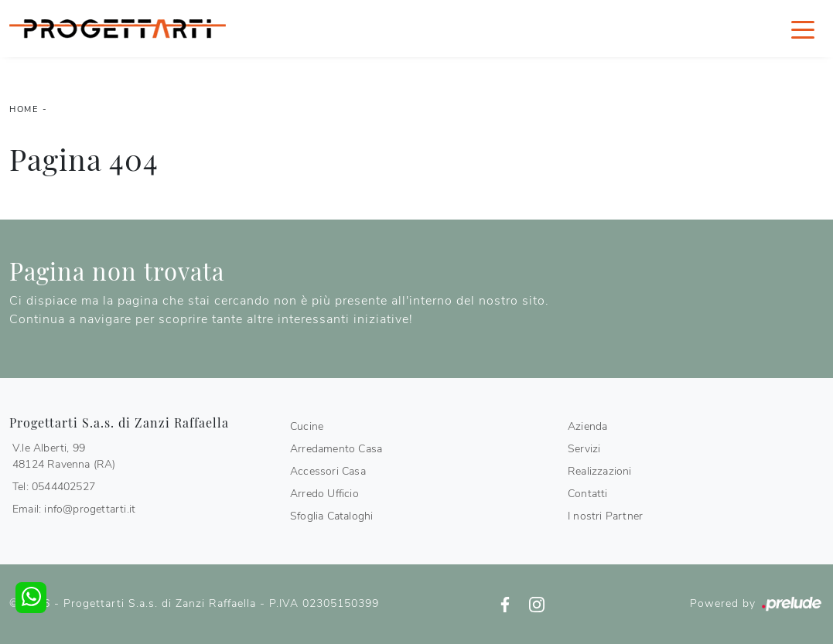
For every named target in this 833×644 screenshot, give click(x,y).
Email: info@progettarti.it (74, 509)
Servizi (584, 449)
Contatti (588, 494)
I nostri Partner (605, 516)
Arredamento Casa (336, 449)
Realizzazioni (600, 471)
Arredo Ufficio (324, 494)
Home (24, 109)
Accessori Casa (328, 471)
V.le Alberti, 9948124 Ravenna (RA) (64, 456)
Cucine (307, 426)
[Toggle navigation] (803, 29)
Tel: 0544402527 (54, 487)
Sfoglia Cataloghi (331, 516)
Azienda (587, 426)
